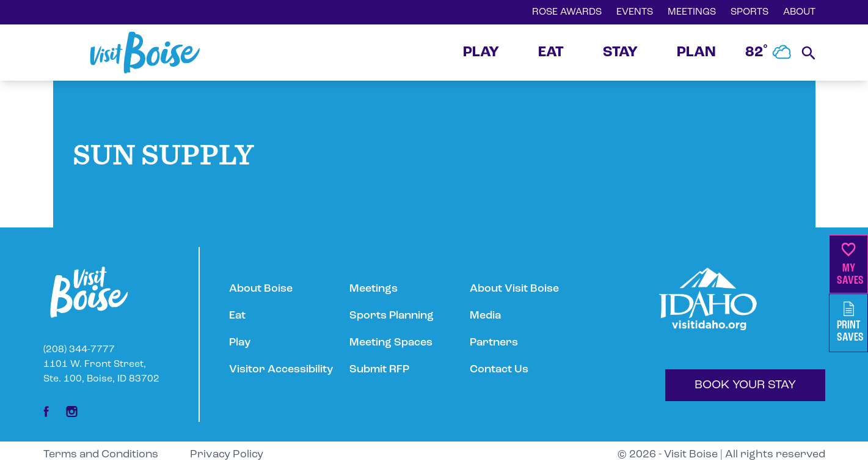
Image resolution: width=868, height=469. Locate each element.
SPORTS (749, 12)
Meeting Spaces (391, 343)
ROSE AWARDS (567, 12)
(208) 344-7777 (79, 350)
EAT (551, 53)
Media (485, 316)
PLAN (696, 53)
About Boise (261, 289)
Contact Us (499, 370)
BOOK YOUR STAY (745, 385)
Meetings (374, 289)
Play (240, 343)
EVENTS (635, 12)
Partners (494, 343)
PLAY (481, 53)
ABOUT (799, 12)
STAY (620, 53)
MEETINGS (692, 12)
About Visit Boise (514, 289)
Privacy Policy (227, 455)
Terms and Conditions (101, 455)
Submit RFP (379, 370)
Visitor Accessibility (281, 370)
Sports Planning (392, 316)
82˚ (768, 53)
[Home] (145, 53)
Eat (237, 316)
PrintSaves (850, 323)
